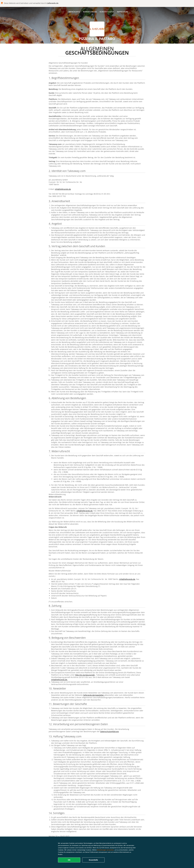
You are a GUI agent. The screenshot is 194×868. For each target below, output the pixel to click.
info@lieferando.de (63, 189)
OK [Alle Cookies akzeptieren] (69, 860)
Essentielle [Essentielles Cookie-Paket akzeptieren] (93, 860)
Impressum (122, 12)
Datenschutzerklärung (109, 731)
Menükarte (74, 12)
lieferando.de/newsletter (94, 695)
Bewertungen (90, 12)
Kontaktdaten (107, 12)
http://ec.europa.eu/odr (85, 675)
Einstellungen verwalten (105, 850)
